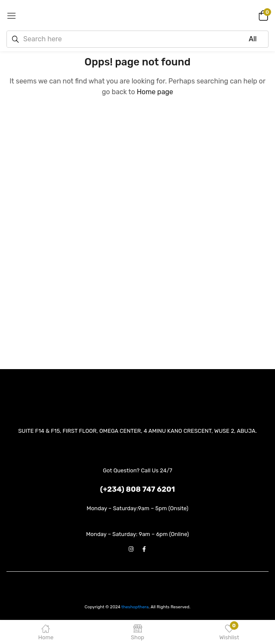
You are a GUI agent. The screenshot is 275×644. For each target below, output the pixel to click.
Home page (155, 92)
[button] (262, 15)
